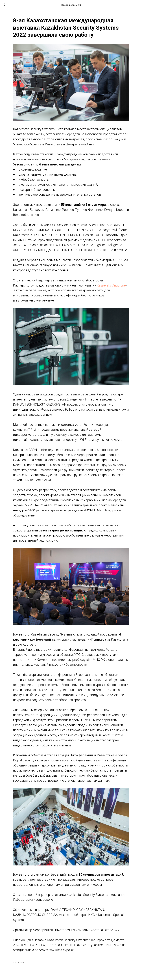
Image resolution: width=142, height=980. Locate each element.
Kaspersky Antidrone (112, 285)
